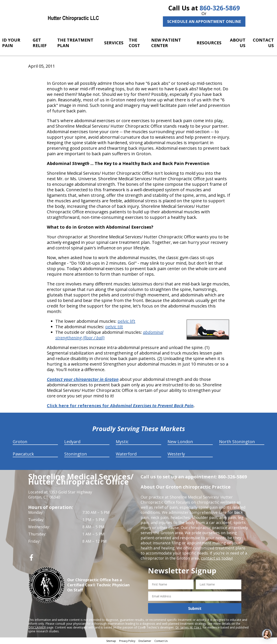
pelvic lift (126, 321)
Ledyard (72, 442)
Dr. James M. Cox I (188, 627)
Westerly (176, 454)
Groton (20, 442)
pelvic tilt (114, 327)
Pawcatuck (23, 454)
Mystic (122, 442)
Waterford (126, 454)
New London (180, 442)
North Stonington (237, 442)
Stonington (76, 454)
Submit (195, 608)
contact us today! (217, 558)
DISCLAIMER (37, 627)
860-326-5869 (220, 8)
